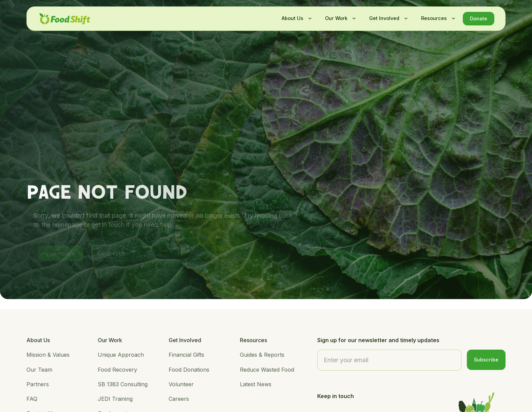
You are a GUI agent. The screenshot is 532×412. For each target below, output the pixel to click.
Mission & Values (48, 355)
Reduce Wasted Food (267, 370)
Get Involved (384, 18)
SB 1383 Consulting (123, 384)
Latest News (256, 384)
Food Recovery (117, 370)
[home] (65, 19)
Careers (179, 399)
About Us (292, 18)
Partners (38, 384)
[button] (295, 18)
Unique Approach (121, 355)
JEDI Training (115, 399)
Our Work (336, 18)
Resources (434, 18)
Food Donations (189, 370)
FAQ (32, 399)
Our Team (39, 370)
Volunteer (181, 384)
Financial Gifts (186, 355)
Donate (479, 18)
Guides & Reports (262, 355)
